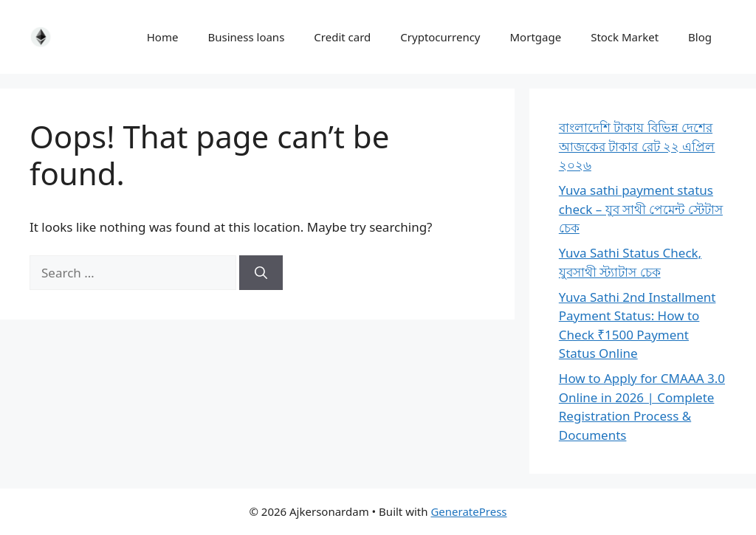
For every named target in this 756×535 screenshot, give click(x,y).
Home (163, 37)
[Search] (261, 273)
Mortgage (536, 37)
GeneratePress (468, 511)
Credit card (342, 37)
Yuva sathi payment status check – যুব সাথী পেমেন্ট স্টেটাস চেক (641, 209)
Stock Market (625, 37)
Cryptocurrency (440, 37)
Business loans (246, 37)
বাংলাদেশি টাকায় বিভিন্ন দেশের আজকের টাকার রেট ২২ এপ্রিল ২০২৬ (637, 146)
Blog (700, 37)
